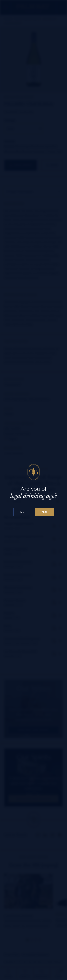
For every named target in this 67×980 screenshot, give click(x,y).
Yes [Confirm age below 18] (44, 512)
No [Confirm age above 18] (23, 512)
